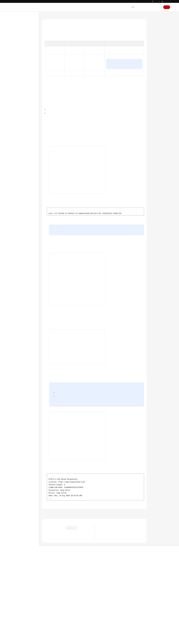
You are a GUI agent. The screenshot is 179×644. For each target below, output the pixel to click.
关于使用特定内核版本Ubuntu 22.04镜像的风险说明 (117, 622)
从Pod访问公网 (23, 179)
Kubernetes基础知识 (18, 53)
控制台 (153, 12)
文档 (142, 12)
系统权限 (14, 322)
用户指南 (14, 61)
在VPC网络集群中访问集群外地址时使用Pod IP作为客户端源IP (25, 223)
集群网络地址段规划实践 (24, 118)
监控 (15, 102)
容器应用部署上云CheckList (23, 73)
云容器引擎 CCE (57, 21)
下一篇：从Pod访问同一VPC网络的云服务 (130, 597)
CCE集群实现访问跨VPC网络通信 (25, 130)
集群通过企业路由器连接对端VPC (25, 215)
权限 (15, 253)
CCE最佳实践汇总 (19, 69)
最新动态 (14, 36)
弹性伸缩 (16, 98)
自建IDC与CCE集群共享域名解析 (26, 143)
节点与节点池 (18, 110)
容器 (15, 249)
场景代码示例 (16, 277)
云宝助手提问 (49, 624)
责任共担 (14, 305)
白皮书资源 (15, 313)
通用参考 (14, 297)
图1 (69, 96)
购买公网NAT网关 (72, 391)
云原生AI (16, 265)
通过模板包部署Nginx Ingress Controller (26, 198)
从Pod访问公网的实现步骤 (161, 46)
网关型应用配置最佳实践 (24, 234)
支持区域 (14, 317)
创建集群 (79, 188)
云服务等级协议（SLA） (20, 309)
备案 (147, 12)
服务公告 (14, 40)
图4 (123, 404)
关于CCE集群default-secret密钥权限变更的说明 (116, 619)
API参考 (14, 269)
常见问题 (14, 282)
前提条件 (155, 40)
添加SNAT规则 (89, 451)
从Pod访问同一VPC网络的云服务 (26, 185)
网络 (15, 114)
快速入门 (14, 57)
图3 (73, 329)
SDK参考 (14, 273)
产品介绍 (14, 44)
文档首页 (45, 21)
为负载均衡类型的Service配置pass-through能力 (26, 170)
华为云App (167, 6)
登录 (159, 12)
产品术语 (14, 301)
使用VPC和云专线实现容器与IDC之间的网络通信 (25, 137)
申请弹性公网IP (73, 299)
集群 (15, 106)
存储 (15, 245)
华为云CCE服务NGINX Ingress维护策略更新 (115, 625)
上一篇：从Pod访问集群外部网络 (55, 597)
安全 (15, 94)
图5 (73, 463)
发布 (15, 257)
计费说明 (14, 49)
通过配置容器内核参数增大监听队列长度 (25, 163)
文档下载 (14, 290)
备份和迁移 (17, 81)
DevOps (16, 85)
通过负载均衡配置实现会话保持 (25, 150)
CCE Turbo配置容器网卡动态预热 (25, 209)
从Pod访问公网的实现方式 (161, 33)
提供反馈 (83, 613)
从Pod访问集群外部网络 (24, 175)
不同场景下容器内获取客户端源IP (25, 157)
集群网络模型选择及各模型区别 (25, 124)
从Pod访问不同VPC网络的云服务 (26, 191)
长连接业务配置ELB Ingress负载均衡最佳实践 (26, 239)
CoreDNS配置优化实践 (23, 203)
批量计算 (16, 261)
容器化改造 (17, 77)
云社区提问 (61, 624)
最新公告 (102, 615)
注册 (167, 12)
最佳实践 (14, 65)
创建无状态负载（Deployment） (91, 192)
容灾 (15, 90)
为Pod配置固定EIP (131, 78)
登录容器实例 (75, 277)
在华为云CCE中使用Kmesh (25, 230)
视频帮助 (14, 286)
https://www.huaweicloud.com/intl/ (50, 2)
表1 (101, 45)
